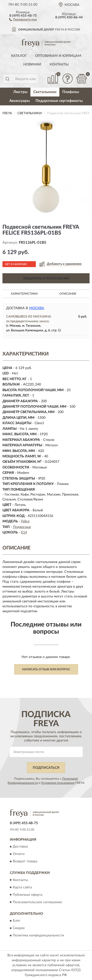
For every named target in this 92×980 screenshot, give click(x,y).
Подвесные (22, 527)
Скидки (19, 928)
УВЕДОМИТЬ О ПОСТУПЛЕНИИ (46, 278)
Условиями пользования (58, 783)
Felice (25, 521)
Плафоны (71, 92)
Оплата (19, 854)
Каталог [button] (19, 56)
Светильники (45, 92)
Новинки (32, 64)
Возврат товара (25, 862)
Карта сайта (22, 887)
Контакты (59, 64)
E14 (24, 532)
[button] (23, 19)
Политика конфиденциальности (38, 935)
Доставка (20, 847)
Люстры (20, 92)
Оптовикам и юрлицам (58, 56)
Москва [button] (37, 308)
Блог (17, 921)
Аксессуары (20, 101)
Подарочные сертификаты (59, 101)
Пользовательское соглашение (37, 902)
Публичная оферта (28, 895)
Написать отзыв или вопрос (46, 669)
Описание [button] (68, 294)
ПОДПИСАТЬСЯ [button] (46, 768)
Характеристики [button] (24, 294)
